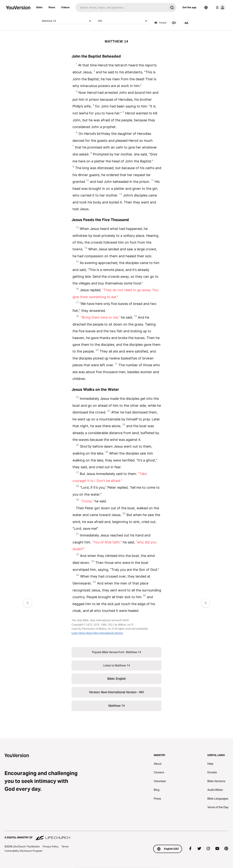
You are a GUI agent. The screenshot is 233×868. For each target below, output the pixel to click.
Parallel (160, 23)
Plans (52, 7)
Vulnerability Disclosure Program (23, 851)
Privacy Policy (51, 846)
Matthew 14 (67, 21)
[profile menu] (220, 8)
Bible (39, 7)
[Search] (121, 8)
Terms (65, 846)
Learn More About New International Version (97, 633)
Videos (65, 7)
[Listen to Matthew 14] (174, 23)
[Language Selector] (206, 8)
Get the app (189, 7)
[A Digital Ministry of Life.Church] (116, 836)
